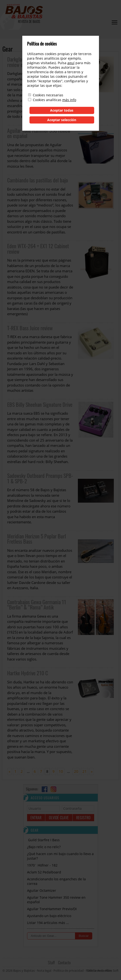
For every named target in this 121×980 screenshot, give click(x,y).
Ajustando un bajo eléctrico (49, 916)
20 (76, 771)
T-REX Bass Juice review (30, 328)
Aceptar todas (62, 110)
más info (69, 100)
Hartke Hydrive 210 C (28, 673)
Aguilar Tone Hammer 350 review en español (39, 133)
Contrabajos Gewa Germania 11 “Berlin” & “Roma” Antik (37, 605)
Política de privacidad (69, 970)
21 (85, 771)
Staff (51, 962)
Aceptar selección (62, 120)
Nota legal (44, 970)
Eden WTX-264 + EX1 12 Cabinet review (38, 249)
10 (61, 771)
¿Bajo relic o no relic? (44, 847)
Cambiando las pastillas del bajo (37, 180)
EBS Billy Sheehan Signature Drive (40, 404)
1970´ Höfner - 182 (42, 865)
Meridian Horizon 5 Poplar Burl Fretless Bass (37, 539)
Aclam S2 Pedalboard (44, 872)
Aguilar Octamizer (42, 890)
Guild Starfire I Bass (43, 840)
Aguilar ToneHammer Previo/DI (52, 909)
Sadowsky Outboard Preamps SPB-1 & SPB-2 (40, 478)
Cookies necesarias (48, 95)
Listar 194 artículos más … (48, 923)
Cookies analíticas (47, 100)
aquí (71, 63)
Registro (83, 818)
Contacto (64, 962)
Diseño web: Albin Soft (103, 970)
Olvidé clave (59, 818)
